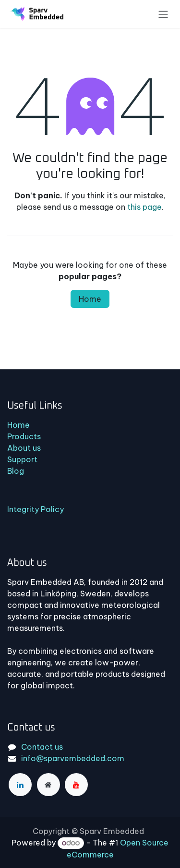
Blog (16, 471)
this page (144, 207)
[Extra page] (48, 785)
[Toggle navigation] (163, 14)
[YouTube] (76, 785)
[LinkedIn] (20, 785)
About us (24, 448)
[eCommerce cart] (148, 15)
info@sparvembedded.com (73, 758)
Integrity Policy (36, 509)
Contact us (42, 747)
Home (90, 299)
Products (24, 436)
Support (22, 459)
